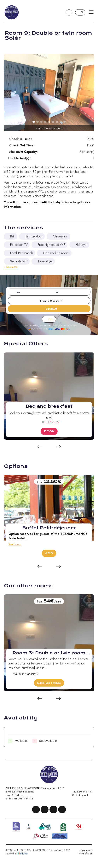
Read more (15, 544)
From (18, 292)
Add (49, 553)
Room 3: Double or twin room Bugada (49, 653)
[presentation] (40, 447)
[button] (34, 122)
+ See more (11, 267)
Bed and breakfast (49, 406)
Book (49, 431)
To (56, 292)
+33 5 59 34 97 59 (80, 792)
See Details (49, 683)
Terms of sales (85, 854)
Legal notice (86, 850)
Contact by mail (78, 795)
